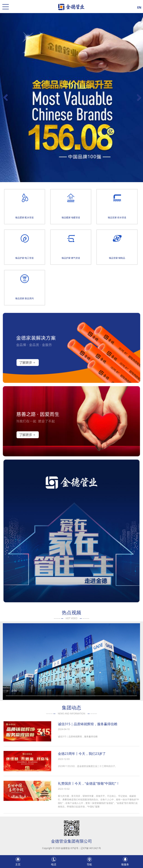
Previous (6, 101)
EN (139, 7)
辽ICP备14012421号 (91, 848)
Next (139, 101)
